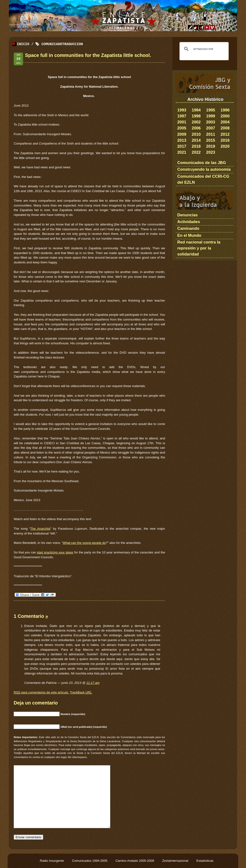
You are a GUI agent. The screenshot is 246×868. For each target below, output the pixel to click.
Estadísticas (205, 861)
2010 (196, 134)
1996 (225, 110)
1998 (196, 116)
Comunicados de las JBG (202, 163)
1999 (211, 116)
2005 (182, 128)
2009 (182, 134)
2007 (211, 128)
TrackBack (81, 692)
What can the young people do (84, 543)
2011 (211, 134)
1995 (211, 110)
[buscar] (203, 49)
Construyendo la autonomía (204, 169)
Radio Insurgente (52, 861)
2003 (211, 122)
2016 (225, 140)
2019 (211, 146)
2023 (211, 152)
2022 (196, 152)
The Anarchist (40, 529)
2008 (225, 128)
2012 (225, 134)
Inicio (23, 44)
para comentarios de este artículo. (41, 692)
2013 (182, 140)
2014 (196, 140)
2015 (211, 140)
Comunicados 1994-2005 (90, 861)
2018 (196, 146)
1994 (196, 110)
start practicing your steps (55, 552)
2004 (225, 122)
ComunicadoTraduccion (62, 44)
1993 (182, 110)
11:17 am (93, 683)
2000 (225, 116)
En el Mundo (189, 235)
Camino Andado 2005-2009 (135, 861)
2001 (182, 122)
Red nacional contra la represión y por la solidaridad (199, 248)
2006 (196, 128)
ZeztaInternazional (176, 861)
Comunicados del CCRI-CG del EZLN (203, 179)
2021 (182, 152)
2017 (182, 146)
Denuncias (188, 215)
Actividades (189, 222)
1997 (182, 116)
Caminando (188, 228)
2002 (196, 122)
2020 (225, 146)
